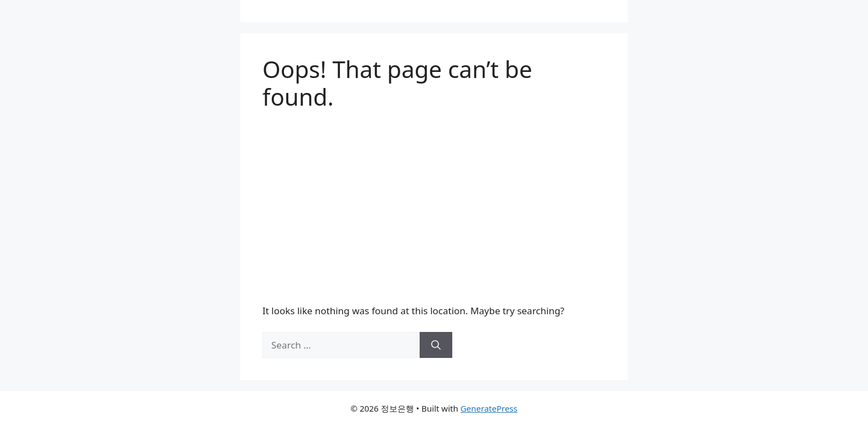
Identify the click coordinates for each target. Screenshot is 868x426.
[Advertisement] (434, 207)
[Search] (436, 345)
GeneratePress (489, 408)
